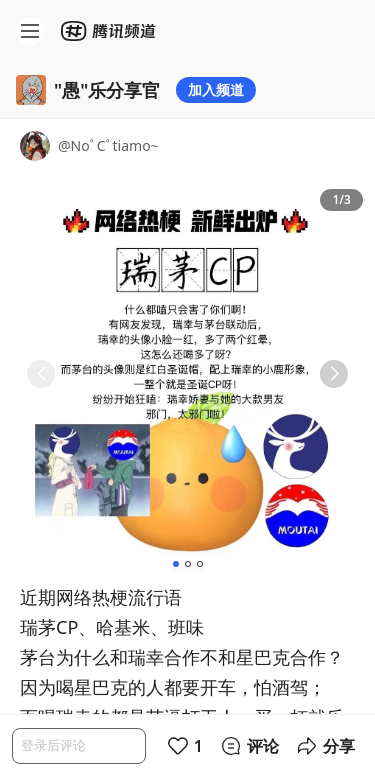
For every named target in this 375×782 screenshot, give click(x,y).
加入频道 (216, 89)
